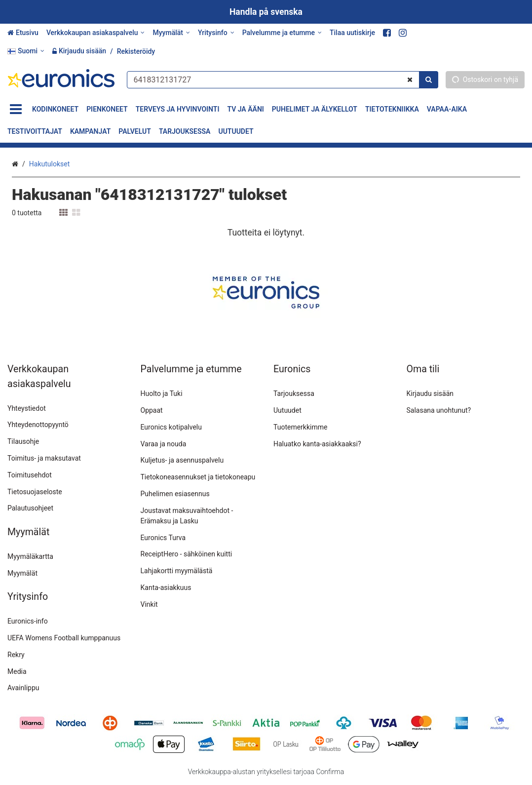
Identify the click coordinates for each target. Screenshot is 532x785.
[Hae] (429, 79)
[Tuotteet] (16, 109)
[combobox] (282, 79)
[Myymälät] (171, 33)
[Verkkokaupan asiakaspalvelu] (96, 33)
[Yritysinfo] (216, 33)
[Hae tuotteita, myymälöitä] (282, 79)
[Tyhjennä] (410, 79)
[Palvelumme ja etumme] (282, 33)
